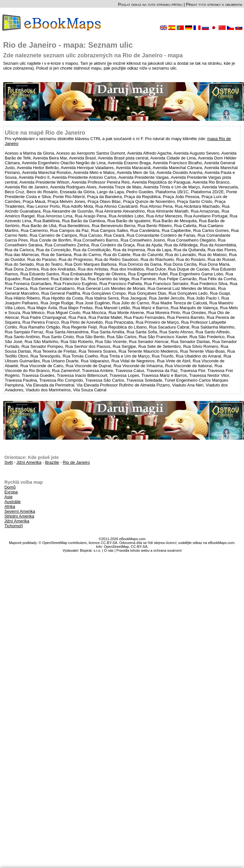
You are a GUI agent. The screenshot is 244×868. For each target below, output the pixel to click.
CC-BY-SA (139, 547)
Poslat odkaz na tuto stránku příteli (150, 4)
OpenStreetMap (116, 547)
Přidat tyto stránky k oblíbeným (214, 4)
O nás (109, 550)
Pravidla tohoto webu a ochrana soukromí (149, 550)
